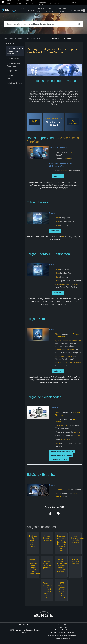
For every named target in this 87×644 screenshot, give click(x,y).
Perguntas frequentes (59, 459)
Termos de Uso (62, 627)
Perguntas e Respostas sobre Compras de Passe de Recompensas (33, 567)
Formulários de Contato (60, 10)
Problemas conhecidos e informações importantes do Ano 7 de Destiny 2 (47, 590)
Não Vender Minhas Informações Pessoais (62, 635)
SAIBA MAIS (35, 122)
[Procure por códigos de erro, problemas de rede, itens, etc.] (44, 24)
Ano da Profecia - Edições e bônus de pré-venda (47, 564)
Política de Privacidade (62, 630)
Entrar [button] (77, 10)
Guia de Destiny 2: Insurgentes (47, 538)
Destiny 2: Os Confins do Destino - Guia (33, 541)
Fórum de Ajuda (49, 10)
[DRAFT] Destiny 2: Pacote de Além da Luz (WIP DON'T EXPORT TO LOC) (61, 590)
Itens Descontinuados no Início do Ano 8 (75, 539)
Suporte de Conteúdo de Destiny (30, 38)
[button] (50, 514)
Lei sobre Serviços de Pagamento (62, 633)
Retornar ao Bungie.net (62, 638)
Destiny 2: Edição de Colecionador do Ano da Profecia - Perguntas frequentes (61, 566)
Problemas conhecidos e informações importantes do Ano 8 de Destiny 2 (61, 543)
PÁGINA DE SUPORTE (73, 122)
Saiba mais (58, 176)
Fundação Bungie (40, 10)
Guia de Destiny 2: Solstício (75, 562)
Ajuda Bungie (9, 38)
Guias (70, 10)
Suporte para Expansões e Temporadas (61, 38)
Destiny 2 (21, 10)
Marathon (30, 10)
